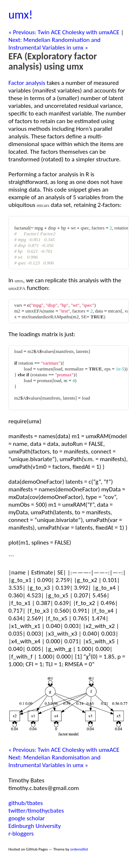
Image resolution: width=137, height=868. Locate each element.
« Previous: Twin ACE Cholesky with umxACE (64, 32)
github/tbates (26, 803)
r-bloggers (21, 834)
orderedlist (79, 849)
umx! (20, 15)
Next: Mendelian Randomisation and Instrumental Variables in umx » (54, 44)
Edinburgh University (35, 826)
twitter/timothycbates (36, 811)
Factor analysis (27, 83)
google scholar (27, 818)
